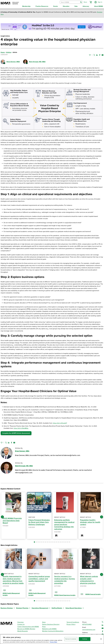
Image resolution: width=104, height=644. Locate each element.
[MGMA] (10, 3)
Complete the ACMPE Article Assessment (16, 433)
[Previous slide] (2, 517)
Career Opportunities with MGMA (28, 627)
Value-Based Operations (74, 608)
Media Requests (23, 631)
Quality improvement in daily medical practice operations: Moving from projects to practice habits (13, 580)
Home (3, 52)
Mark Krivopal (37, 62)
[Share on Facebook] (100, 55)
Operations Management (40, 608)
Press (44, 627)
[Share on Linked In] (97, 55)
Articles (9, 52)
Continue (85, 639)
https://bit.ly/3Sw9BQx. (21, 428)
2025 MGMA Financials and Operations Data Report (12, 521)
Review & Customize (71, 639)
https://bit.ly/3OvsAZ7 (60, 423)
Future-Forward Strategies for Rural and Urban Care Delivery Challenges (39, 522)
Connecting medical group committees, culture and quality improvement (39, 579)
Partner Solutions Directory (51, 624)
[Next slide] (102, 517)
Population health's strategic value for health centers (90, 522)
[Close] (101, 639)
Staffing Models (57, 608)
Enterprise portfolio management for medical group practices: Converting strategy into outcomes (64, 525)
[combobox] (70, 2)
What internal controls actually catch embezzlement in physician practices (89, 580)
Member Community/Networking (53, 631)
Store (44, 622)
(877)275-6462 (87, 624)
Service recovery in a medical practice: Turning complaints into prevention (64, 580)
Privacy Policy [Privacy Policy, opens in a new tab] (53, 642)
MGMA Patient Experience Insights (65, 595)
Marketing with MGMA (49, 629)
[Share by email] (103, 55)
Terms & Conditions (73, 622)
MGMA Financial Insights (93, 594)
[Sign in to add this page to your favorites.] (90, 55)
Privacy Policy (71, 624)
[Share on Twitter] (94, 55)
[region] (52, 639)
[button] (91, 2)
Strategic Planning (22, 608)
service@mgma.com (89, 630)
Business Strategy (7, 608)
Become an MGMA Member (26, 629)
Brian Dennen (13, 62)
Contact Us (21, 624)
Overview (20, 622)
